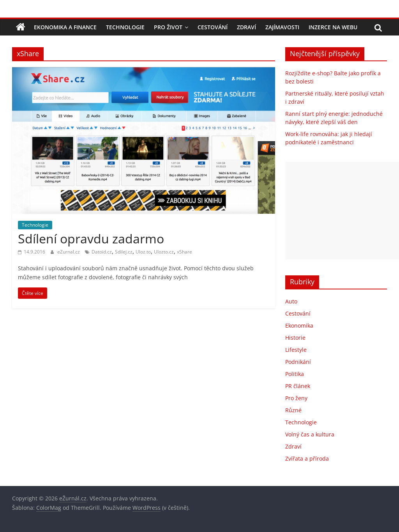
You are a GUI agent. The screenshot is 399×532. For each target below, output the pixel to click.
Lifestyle (296, 350)
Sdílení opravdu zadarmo (91, 239)
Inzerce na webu (333, 27)
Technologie (125, 27)
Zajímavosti (282, 27)
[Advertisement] (342, 211)
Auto (291, 301)
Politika (295, 374)
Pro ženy (296, 398)
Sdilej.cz (124, 252)
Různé (293, 410)
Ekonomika (299, 325)
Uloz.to (143, 252)
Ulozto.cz (164, 252)
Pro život (168, 27)
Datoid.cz (102, 252)
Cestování (213, 27)
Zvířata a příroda (307, 458)
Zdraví (246, 27)
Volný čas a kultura (310, 434)
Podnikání (298, 362)
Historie (295, 338)
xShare (184, 252)
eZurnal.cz (69, 252)
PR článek (298, 386)
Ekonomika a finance (65, 27)
